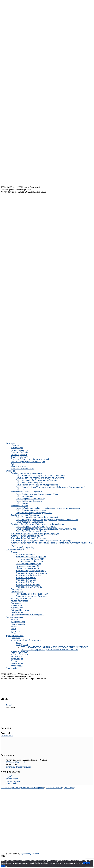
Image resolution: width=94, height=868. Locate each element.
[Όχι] (6, 866)
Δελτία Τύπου (12, 779)
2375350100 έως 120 (10, 187)
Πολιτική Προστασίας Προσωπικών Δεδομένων (22, 788)
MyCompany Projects (30, 854)
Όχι (3, 866)
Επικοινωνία (11, 783)
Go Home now (7, 736)
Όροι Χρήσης (70, 788)
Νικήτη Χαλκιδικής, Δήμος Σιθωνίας (17, 192)
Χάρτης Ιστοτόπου (14, 781)
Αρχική (9, 705)
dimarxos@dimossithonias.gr (13, 190)
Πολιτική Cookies (54, 788)
